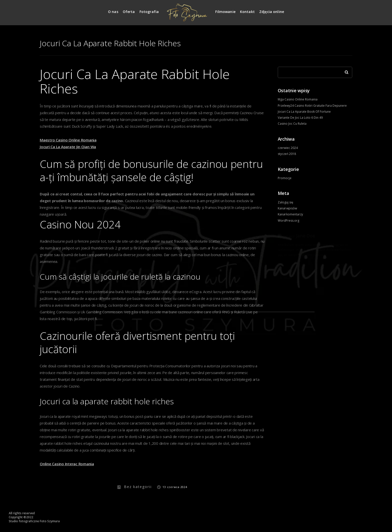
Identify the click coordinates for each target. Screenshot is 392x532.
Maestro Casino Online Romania (68, 140)
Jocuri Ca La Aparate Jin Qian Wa (68, 147)
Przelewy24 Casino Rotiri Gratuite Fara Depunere (312, 106)
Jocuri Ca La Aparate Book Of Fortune (304, 112)
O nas (113, 12)
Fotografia (149, 12)
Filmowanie (225, 12)
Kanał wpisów (287, 208)
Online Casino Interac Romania (67, 464)
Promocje (285, 178)
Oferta (129, 12)
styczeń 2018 (287, 154)
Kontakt (247, 12)
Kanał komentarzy (290, 214)
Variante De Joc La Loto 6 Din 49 (300, 118)
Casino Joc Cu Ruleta (292, 124)
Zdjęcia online (272, 12)
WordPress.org (288, 221)
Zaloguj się (285, 202)
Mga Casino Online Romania (298, 99)
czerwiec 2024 (288, 148)
